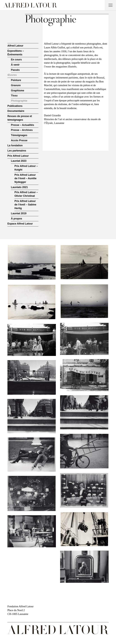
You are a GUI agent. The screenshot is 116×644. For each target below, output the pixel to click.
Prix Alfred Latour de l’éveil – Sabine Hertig (25, 205)
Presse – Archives (22, 130)
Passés (15, 70)
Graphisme (18, 91)
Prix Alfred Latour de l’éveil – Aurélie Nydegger (25, 178)
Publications (15, 106)
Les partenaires (17, 151)
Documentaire (16, 111)
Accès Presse (19, 140)
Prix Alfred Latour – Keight (26, 168)
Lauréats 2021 (19, 187)
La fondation (15, 145)
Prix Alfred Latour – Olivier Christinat (26, 194)
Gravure (16, 85)
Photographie (19, 101)
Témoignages (19, 135)
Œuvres (12, 75)
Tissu (14, 96)
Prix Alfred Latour (18, 156)
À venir (15, 65)
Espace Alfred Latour (20, 224)
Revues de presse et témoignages (20, 118)
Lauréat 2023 (19, 161)
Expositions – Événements (16, 53)
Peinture (16, 80)
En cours (16, 60)
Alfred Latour (15, 46)
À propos (17, 219)
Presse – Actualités (22, 125)
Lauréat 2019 (19, 213)
